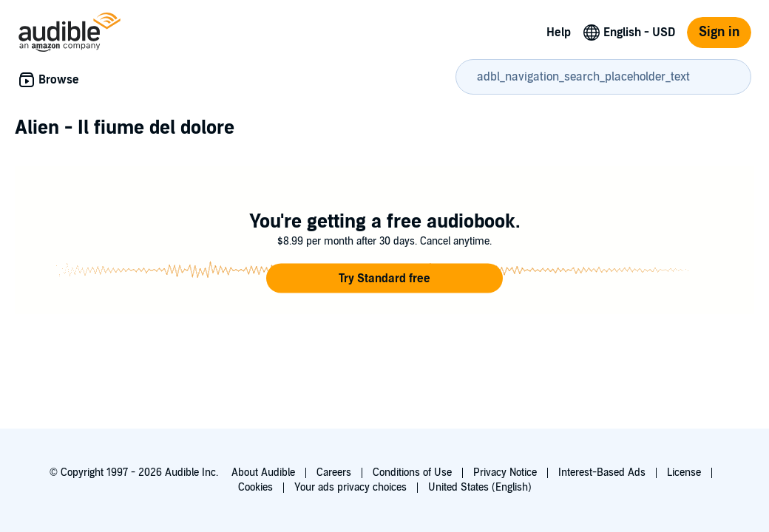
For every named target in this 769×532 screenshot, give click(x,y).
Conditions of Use (412, 473)
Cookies (255, 487)
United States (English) (480, 487)
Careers (334, 473)
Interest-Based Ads (602, 473)
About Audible (263, 473)
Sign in (719, 32)
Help (559, 33)
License (684, 473)
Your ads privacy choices (350, 487)
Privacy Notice (505, 473)
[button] (384, 279)
